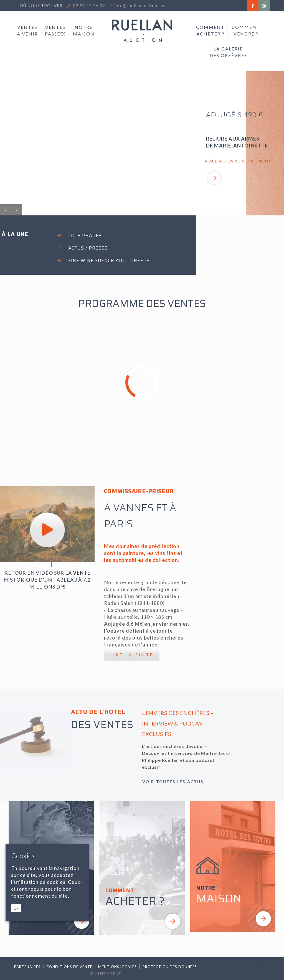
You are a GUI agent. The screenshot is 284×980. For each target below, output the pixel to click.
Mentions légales (117, 967)
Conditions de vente (69, 967)
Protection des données (170, 967)
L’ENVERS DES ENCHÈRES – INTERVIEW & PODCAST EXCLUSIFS (178, 723)
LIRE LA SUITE (132, 655)
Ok (16, 908)
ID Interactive (106, 974)
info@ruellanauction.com (140, 6)
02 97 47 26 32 (88, 6)
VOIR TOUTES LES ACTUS (173, 782)
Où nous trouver (41, 6)
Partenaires (27, 967)
